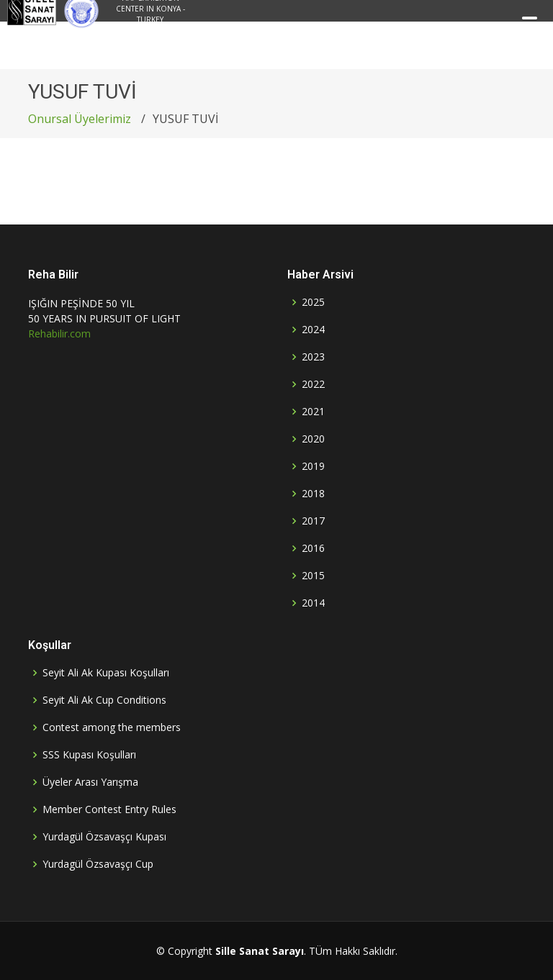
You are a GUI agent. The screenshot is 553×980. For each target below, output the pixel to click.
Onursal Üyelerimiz (80, 119)
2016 (313, 548)
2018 (313, 494)
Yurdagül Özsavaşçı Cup (98, 864)
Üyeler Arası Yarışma (90, 782)
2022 (313, 384)
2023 (313, 357)
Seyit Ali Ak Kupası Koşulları (106, 673)
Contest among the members (112, 727)
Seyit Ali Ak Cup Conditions (104, 700)
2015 (313, 576)
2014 (313, 603)
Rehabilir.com (59, 334)
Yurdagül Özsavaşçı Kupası (104, 837)
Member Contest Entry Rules (109, 809)
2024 (313, 330)
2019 (313, 466)
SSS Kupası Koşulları (89, 755)
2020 (313, 439)
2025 (313, 302)
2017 (313, 521)
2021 (313, 412)
